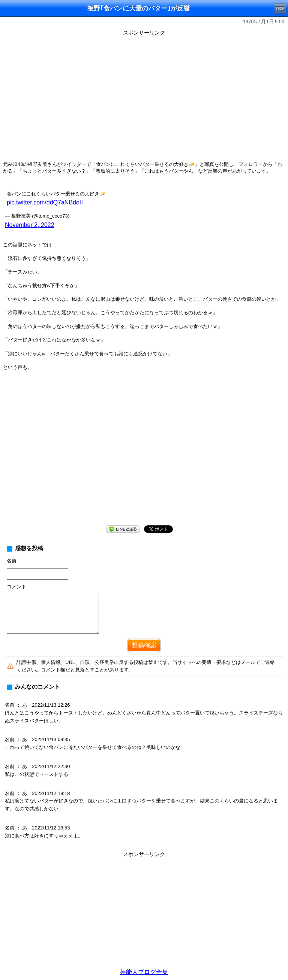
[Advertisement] (144, 912)
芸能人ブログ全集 (144, 972)
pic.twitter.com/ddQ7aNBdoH (45, 202)
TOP (280, 9)
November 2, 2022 (30, 225)
